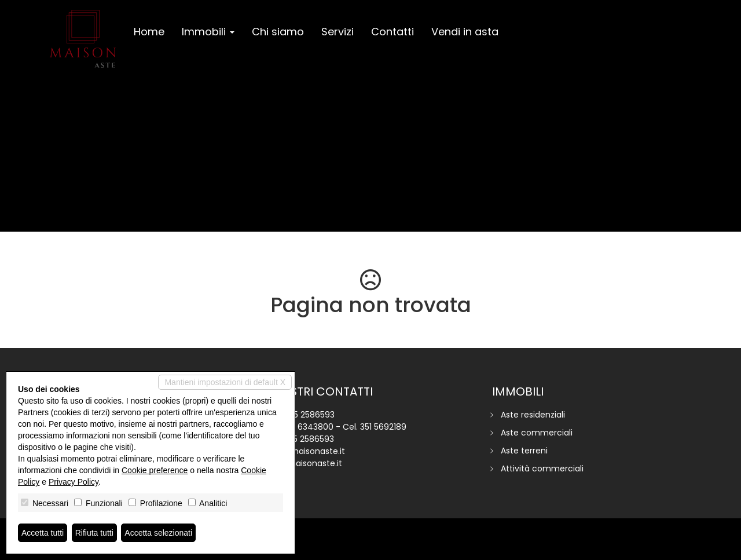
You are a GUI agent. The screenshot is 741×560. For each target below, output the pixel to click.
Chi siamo (278, 32)
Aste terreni (524, 451)
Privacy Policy (74, 482)
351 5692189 (383, 427)
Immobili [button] (208, 32)
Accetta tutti (43, 533)
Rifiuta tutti (94, 533)
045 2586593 (309, 415)
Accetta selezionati (158, 533)
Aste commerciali (537, 433)
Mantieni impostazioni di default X (225, 382)
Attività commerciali (542, 469)
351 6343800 (309, 427)
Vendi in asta (465, 32)
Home (149, 32)
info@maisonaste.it (306, 451)
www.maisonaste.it (304, 463)
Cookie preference (155, 470)
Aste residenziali (533, 415)
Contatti (392, 32)
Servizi (338, 32)
